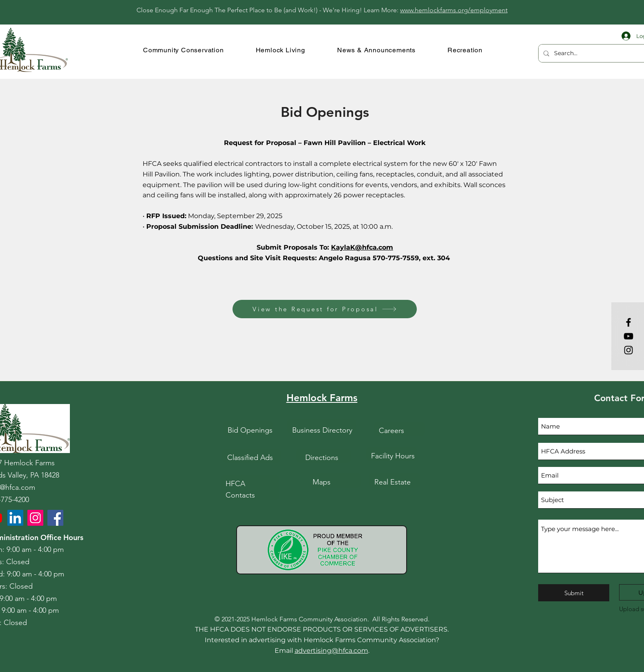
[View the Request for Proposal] (325, 309)
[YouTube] (628, 336)
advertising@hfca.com (331, 651)
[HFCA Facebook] (55, 518)
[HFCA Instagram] (35, 518)
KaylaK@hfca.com (362, 247)
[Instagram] (628, 350)
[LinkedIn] (15, 518)
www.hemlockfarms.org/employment (454, 10)
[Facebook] (628, 322)
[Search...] (598, 53)
